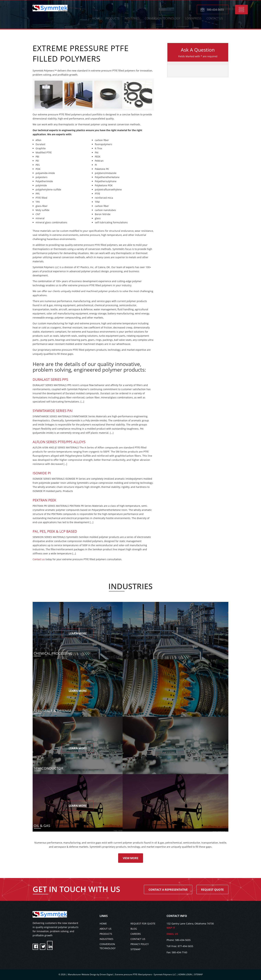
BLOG (134, 929)
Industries (132, 19)
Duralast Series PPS (50, 379)
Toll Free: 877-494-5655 (180, 946)
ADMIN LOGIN (185, 974)
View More (131, 858)
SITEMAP (135, 949)
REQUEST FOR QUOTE (143, 924)
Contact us (39, 559)
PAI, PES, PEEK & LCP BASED (55, 531)
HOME (96, 19)
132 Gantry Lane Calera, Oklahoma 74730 (197, 926)
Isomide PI (42, 473)
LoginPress (193, 19)
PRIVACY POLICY (140, 944)
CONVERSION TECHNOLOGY (162, 19)
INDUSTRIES (106, 939)
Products (112, 19)
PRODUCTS (106, 934)
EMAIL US (172, 934)
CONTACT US (215, 19)
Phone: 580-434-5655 (179, 940)
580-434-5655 (215, 10)
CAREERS (136, 934)
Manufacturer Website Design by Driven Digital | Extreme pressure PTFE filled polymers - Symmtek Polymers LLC (122, 974)
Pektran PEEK (44, 500)
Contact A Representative (168, 890)
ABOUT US (106, 929)
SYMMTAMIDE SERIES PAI (53, 411)
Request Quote (212, 890)
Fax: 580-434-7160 (177, 952)
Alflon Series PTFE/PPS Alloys (59, 442)
